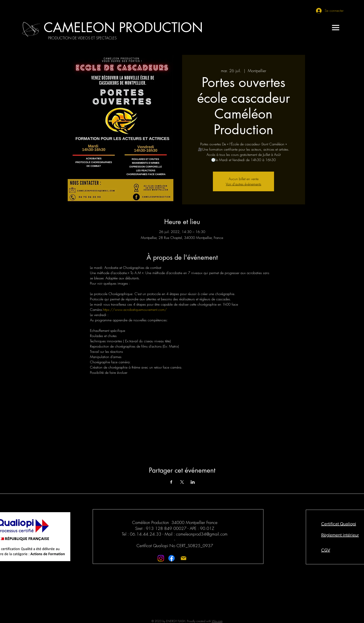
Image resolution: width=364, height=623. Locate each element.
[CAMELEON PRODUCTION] (123, 27)
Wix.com (217, 621)
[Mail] (184, 558)
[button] (336, 28)
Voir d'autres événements (243, 184)
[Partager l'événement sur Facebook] (171, 482)
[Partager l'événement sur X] (182, 482)
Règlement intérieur (340, 535)
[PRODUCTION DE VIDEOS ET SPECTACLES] (82, 38)
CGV (326, 550)
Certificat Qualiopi (339, 524)
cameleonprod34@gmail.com (202, 534)
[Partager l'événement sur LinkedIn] (193, 482)
